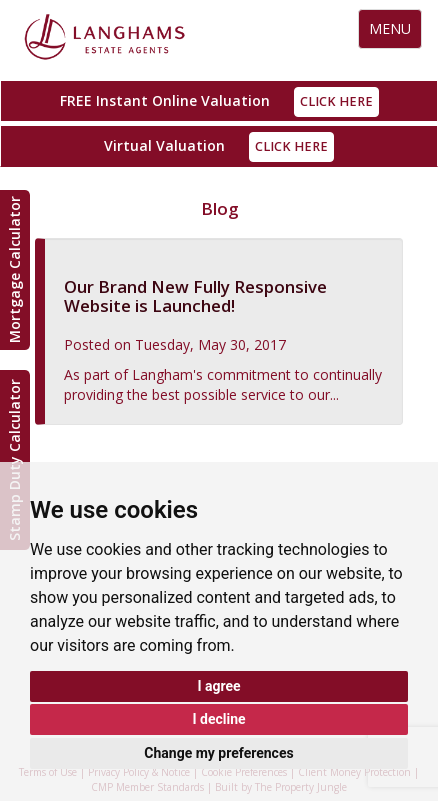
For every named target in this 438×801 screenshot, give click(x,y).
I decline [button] (218, 719)
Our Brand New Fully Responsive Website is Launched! (195, 295)
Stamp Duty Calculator (14, 460)
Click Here (336, 101)
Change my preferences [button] (218, 753)
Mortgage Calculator (14, 270)
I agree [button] (218, 686)
